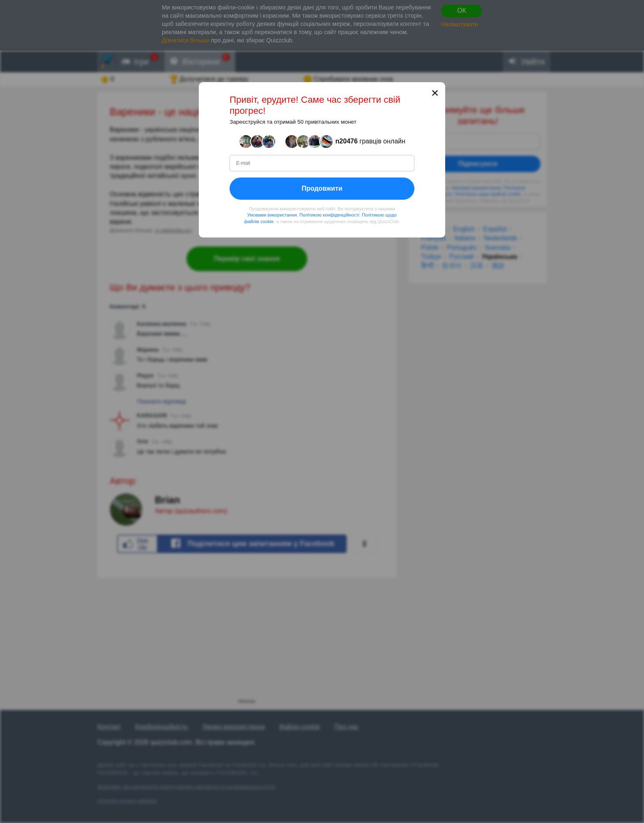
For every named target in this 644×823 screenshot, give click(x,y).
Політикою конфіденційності (329, 215)
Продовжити (322, 188)
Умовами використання (272, 215)
